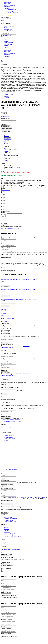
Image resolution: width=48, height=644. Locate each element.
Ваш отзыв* (4, 225)
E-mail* (3, 216)
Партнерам (7, 8)
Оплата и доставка (9, 5)
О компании (8, 2)
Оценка (3, 213)
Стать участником (6, 594)
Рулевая (6, 136)
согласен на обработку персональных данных (33, 499)
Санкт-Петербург (9, 26)
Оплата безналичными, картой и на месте (7, 320)
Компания (7, 534)
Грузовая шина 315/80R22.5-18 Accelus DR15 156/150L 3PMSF (19, 290)
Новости (7, 531)
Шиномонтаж (8, 44)
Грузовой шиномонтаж (11, 520)
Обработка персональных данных (11, 423)
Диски (6, 41)
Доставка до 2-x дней (4, 311)
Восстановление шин (10, 523)
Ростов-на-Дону (9, 31)
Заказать (4, 125)
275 (5, 142)
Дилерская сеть (12, 10)
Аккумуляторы (8, 43)
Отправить (4, 344)
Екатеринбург (8, 29)
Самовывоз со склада (4, 316)
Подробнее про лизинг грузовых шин (16, 172)
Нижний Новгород (9, 440)
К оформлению (5, 566)
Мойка (6, 46)
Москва (6, 28)
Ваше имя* (4, 214)
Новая (6, 160)
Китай (6, 151)
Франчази (10, 11)
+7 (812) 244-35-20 (6, 16)
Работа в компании (13, 13)
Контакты (7, 4)
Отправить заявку (6, 259)
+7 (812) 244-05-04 (6, 19)
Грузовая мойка (9, 522)
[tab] (11, 471)
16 (5, 154)
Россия (6, 442)
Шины (6, 40)
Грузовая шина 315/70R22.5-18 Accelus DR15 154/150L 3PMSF (19, 281)
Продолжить (5, 514)
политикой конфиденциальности (10, 229)
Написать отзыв (5, 117)
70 (5, 145)
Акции (6, 47)
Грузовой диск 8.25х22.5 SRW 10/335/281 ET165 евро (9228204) (19, 300)
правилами (15, 499)
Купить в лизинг (6, 130)
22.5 (5, 148)
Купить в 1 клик (5, 126)
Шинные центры (8, 35)
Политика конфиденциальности (11, 421)
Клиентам (7, 7)
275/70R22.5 (8, 139)
